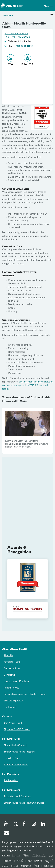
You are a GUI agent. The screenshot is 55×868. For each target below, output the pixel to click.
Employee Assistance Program (19, 752)
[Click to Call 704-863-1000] (11, 60)
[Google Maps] (27, 86)
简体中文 (39, 856)
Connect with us (12, 669)
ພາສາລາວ (26, 866)
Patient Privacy (11, 688)
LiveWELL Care (12, 758)
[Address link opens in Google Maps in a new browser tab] (27, 60)
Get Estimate (10, 707)
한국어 (14, 866)
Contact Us (9, 675)
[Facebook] (25, 824)
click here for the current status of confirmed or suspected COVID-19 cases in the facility (27, 385)
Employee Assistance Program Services (24, 803)
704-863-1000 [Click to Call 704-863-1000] (24, 46)
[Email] (6, 833)
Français (8, 861)
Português (48, 866)
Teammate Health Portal (16, 765)
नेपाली (37, 866)
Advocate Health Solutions (17, 797)
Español (6, 856)
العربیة (17, 856)
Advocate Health (12, 662)
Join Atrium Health (13, 723)
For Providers (11, 781)
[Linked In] (43, 824)
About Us (8, 656)
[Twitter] (16, 824)
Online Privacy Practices (16, 681)
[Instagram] (34, 824)
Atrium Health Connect (15, 745)
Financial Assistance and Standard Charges (25, 694)
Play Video (27, 423)
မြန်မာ (26, 856)
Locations (8, 15)
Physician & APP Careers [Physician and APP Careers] (17, 730)
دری (51, 856)
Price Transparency (13, 701)
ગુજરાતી (19, 861)
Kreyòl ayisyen (34, 861)
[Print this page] (52, 14)
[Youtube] (6, 824)
